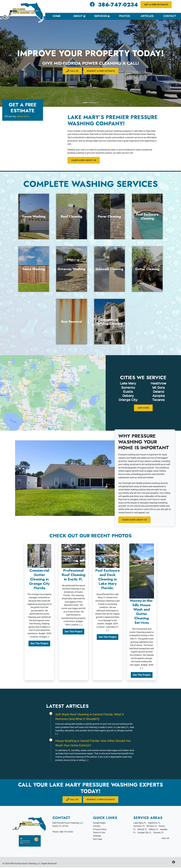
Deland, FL (142, 830)
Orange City (128, 400)
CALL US (72, 71)
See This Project (39, 644)
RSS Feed (98, 840)
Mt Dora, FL (152, 826)
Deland (159, 392)
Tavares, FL (158, 833)
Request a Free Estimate (101, 71)
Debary (128, 396)
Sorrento (128, 388)
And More (143, 408)
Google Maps (99, 823)
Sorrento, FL (139, 826)
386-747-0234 (118, 5)
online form (23, 116)
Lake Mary (128, 384)
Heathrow (158, 384)
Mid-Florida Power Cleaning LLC (25, 864)
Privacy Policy (100, 830)
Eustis (128, 392)
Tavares (158, 400)
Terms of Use (99, 833)
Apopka (159, 396)
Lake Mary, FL (140, 823)
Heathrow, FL (154, 823)
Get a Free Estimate (156, 5)
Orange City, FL (144, 833)
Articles (97, 826)
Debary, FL (154, 830)
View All (165, 839)
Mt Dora (159, 388)
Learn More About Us (84, 160)
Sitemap (97, 836)
